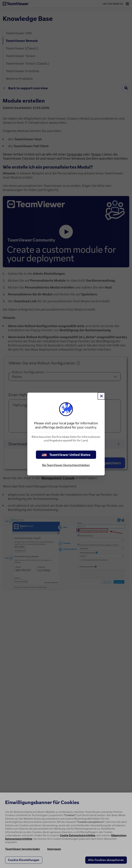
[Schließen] (101, 396)
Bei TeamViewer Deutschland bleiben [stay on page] (66, 465)
